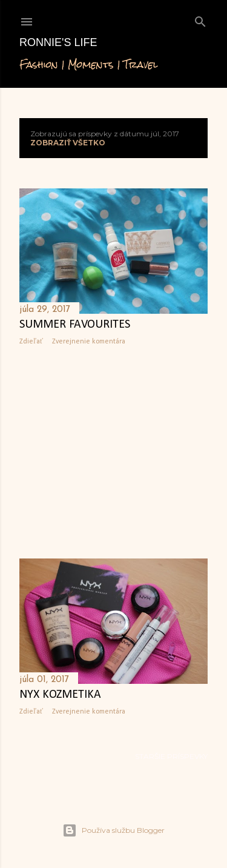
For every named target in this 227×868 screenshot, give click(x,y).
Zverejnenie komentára (89, 342)
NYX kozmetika (60, 695)
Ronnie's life (58, 42)
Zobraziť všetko (68, 143)
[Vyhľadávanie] (200, 19)
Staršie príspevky (171, 756)
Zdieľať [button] (31, 342)
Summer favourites (75, 325)
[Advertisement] (113, 452)
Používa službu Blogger (113, 830)
